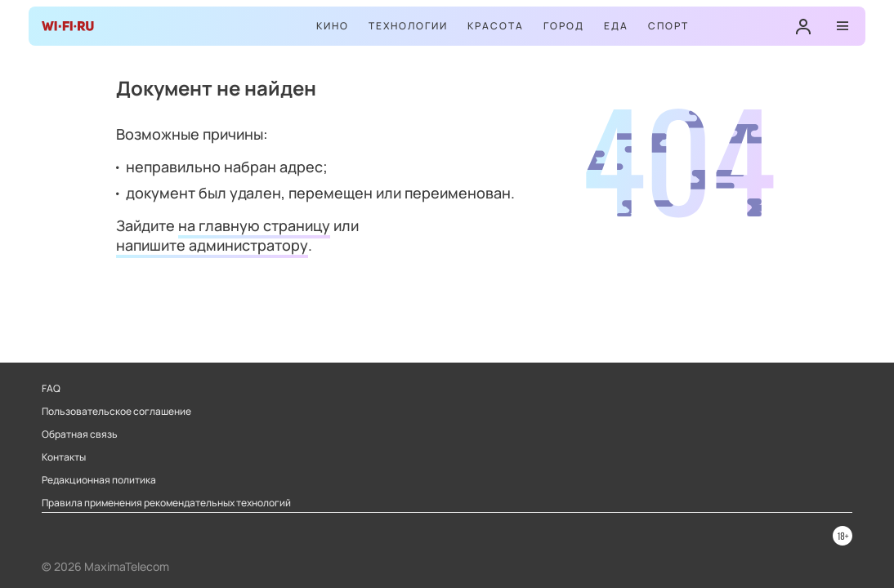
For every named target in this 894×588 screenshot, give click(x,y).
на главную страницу (254, 225)
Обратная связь (80, 434)
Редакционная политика (99, 480)
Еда (616, 26)
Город (564, 26)
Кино (333, 26)
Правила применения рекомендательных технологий (166, 503)
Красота (496, 26)
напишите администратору (212, 245)
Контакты (64, 457)
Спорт (668, 26)
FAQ (51, 389)
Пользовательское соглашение (116, 412)
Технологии (408, 26)
